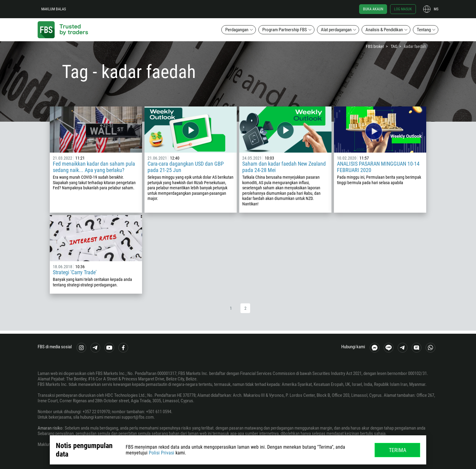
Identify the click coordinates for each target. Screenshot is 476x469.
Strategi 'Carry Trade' (75, 272)
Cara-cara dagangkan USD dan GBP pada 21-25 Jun (186, 167)
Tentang (424, 30)
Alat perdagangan (336, 30)
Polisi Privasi (161, 453)
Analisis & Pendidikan (384, 30)
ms (436, 9)
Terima (398, 450)
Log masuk (403, 9)
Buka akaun (373, 9)
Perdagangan (237, 30)
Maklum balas (54, 9)
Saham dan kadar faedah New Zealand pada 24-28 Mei (284, 167)
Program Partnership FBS (285, 30)
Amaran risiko (50, 428)
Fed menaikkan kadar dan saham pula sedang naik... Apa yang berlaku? (94, 167)
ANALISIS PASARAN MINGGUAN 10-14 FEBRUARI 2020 (378, 167)
